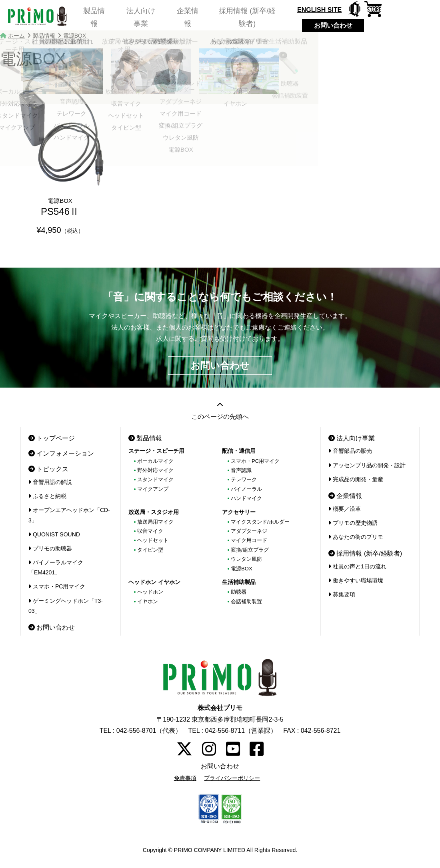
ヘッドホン (150, 592)
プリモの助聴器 (50, 548)
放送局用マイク (155, 522)
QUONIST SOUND (54, 534)
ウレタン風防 (246, 559)
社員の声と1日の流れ (357, 566)
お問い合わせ (341, 25)
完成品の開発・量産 (356, 479)
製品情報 (92, 18)
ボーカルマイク (155, 461)
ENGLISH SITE (328, 10)
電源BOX (241, 569)
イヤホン (148, 601)
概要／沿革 (345, 509)
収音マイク (150, 531)
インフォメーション (61, 453)
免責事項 (185, 778)
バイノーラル (246, 489)
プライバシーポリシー (232, 778)
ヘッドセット (153, 540)
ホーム (16, 36)
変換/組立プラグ (250, 550)
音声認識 (241, 470)
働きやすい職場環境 (356, 580)
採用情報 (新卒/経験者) (255, 18)
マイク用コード (249, 540)
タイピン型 (150, 550)
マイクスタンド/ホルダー (260, 522)
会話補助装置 (246, 601)
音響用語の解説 (50, 482)
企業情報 (193, 18)
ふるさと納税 (47, 496)
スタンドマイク (155, 479)
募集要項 (342, 594)
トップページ (52, 438)
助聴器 (239, 592)
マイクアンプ (153, 489)
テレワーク (244, 479)
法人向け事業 (142, 18)
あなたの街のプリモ (356, 537)
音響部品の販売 (350, 451)
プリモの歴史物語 (353, 523)
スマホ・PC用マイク (57, 586)
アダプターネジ (249, 531)
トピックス (48, 469)
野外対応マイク (155, 470)
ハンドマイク (246, 498)
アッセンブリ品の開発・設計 (367, 465)
